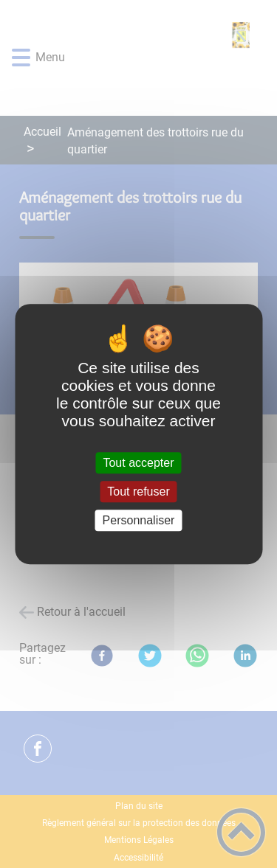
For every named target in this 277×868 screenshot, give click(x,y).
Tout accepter (138, 463)
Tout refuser (138, 492)
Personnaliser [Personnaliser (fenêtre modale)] (139, 520)
